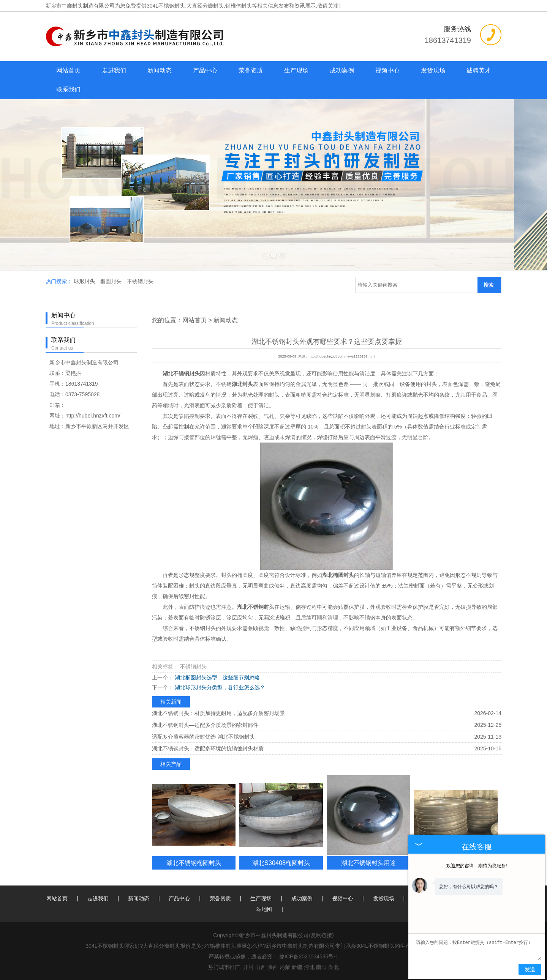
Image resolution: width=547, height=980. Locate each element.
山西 (261, 967)
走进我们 (114, 70)
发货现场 (433, 70)
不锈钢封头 (140, 281)
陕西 (273, 967)
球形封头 (85, 281)
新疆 (297, 967)
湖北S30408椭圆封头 (281, 863)
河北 (309, 967)
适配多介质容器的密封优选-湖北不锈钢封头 (203, 737)
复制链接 (321, 935)
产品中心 (205, 70)
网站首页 (68, 70)
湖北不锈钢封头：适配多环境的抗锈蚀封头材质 (208, 748)
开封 (248, 967)
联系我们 (68, 89)
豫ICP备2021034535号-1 (309, 956)
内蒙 (285, 967)
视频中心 (387, 70)
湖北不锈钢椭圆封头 (194, 863)
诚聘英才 (479, 70)
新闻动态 (160, 70)
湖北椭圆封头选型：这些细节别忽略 (217, 677)
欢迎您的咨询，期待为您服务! (477, 866)
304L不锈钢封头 (166, 6)
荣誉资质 (251, 70)
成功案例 (342, 70)
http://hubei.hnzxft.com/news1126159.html (342, 356)
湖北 (334, 967)
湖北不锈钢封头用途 (368, 863)
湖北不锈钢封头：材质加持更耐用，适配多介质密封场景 (218, 713)
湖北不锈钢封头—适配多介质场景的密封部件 (205, 725)
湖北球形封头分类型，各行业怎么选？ (219, 687)
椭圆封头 (112, 281)
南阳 (321, 967)
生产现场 (296, 70)
